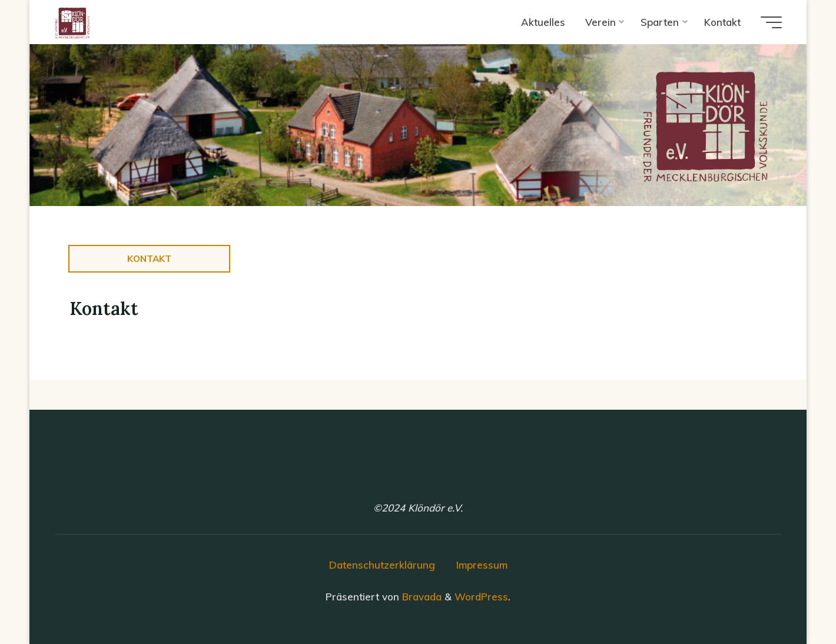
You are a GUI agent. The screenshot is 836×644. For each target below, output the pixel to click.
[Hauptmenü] (771, 22)
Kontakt (149, 259)
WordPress (481, 597)
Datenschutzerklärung (382, 565)
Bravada (420, 597)
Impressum (482, 565)
